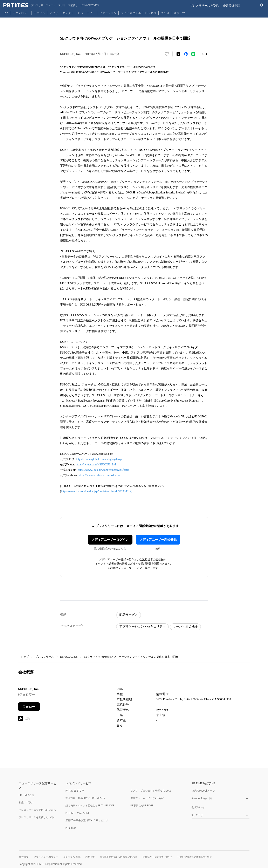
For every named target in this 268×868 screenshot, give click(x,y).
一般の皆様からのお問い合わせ (194, 857)
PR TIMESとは (27, 795)
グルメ (165, 13)
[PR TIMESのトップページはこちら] (51, 5)
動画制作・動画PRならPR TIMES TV (85, 798)
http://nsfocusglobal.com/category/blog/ (99, 459)
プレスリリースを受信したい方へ (37, 810)
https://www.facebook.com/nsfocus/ (99, 475)
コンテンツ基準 (72, 857)
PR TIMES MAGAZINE (78, 813)
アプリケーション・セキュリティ (142, 627)
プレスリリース (44, 657)
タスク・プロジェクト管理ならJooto (151, 791)
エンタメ (68, 13)
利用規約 (90, 857)
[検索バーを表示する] (262, 5)
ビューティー (87, 13)
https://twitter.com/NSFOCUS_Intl (96, 464)
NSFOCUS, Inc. (69, 657)
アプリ (54, 13)
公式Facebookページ (203, 791)
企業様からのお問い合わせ (157, 857)
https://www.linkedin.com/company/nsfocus (103, 470)
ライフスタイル (131, 13)
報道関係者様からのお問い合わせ (119, 857)
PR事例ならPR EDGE (142, 805)
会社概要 (24, 857)
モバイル (40, 13)
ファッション (108, 13)
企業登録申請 (232, 5)
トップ (25, 657)
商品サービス (129, 615)
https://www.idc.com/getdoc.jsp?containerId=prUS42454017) (97, 491)
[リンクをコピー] (205, 54)
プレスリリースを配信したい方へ (37, 817)
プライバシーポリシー (46, 857)
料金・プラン (26, 802)
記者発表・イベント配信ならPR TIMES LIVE (90, 805)
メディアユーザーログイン (110, 540)
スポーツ (179, 13)
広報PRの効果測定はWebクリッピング (87, 820)
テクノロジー (21, 13)
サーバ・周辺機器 (185, 627)
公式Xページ (198, 807)
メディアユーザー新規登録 (158, 540)
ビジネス (151, 13)
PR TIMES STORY (75, 791)
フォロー (29, 707)
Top (6, 13)
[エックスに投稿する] (178, 54)
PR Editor (71, 828)
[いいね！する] (167, 54)
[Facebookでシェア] (186, 54)
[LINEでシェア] (193, 54)
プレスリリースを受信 (204, 5)
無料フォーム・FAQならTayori (147, 798)
